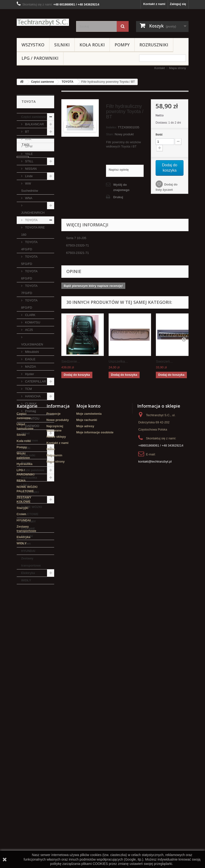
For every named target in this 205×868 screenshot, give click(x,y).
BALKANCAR (34, 124)
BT (27, 132)
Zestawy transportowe (31, 562)
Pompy (122, 45)
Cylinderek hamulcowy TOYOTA (34, 662)
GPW (29, 146)
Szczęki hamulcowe (34, 653)
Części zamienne (42, 82)
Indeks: (111, 127)
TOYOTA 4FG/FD (29, 246)
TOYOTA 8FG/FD (29, 304)
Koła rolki (92, 45)
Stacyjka (25, 638)
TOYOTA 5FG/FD (29, 260)
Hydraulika (29, 478)
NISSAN (31, 169)
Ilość (159, 134)
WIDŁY (26, 580)
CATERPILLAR (35, 381)
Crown (26, 543)
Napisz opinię (119, 170)
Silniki (62, 45)
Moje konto (88, 700)
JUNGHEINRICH (33, 213)
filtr (22, 631)
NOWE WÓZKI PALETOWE (32, 510)
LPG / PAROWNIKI (40, 58)
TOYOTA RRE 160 (33, 231)
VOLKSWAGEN (32, 344)
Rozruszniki (154, 45)
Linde (29, 176)
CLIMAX (31, 404)
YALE (29, 154)
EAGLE (30, 359)
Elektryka (28, 573)
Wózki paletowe (33, 470)
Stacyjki (27, 536)
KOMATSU (32, 322)
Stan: (110, 134)
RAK (28, 139)
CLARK (30, 315)
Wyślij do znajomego (121, 187)
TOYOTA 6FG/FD (29, 275)
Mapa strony (178, 68)
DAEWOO (32, 426)
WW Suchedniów (30, 187)
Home (51, 744)
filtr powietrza (39, 631)
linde (23, 613)
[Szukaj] (123, 26)
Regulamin (54, 750)
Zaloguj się (178, 4)
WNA (28, 198)
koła (22, 646)
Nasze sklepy (56, 731)
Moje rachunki (87, 714)
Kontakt (160, 68)
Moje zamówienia (89, 708)
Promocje (54, 708)
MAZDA (30, 367)
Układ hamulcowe (30, 437)
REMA (26, 500)
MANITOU (32, 418)
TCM (28, 389)
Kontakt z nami (154, 4)
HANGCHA (33, 396)
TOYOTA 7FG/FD (29, 289)
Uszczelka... (118, 361)
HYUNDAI (28, 551)
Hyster (29, 374)
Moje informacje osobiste (95, 727)
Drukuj (118, 197)
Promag (30, 411)
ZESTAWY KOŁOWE (29, 525)
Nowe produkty (58, 714)
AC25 (29, 330)
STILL (29, 161)
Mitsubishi (32, 352)
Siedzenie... (71, 361)
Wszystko (33, 45)
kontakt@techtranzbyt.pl (155, 756)
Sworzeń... (164, 361)
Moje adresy (85, 721)
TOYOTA (68, 82)
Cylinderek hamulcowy (28, 622)
